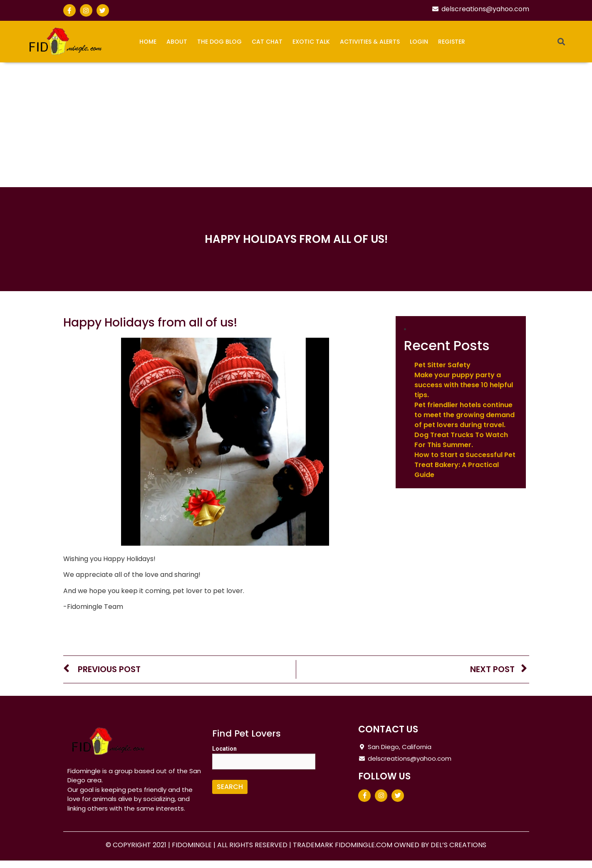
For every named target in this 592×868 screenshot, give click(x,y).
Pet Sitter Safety (442, 365)
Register (452, 42)
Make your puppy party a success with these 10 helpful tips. (464, 385)
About (177, 42)
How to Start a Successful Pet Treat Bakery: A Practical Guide (465, 465)
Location (224, 749)
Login (419, 42)
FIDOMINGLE (193, 845)
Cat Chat (267, 42)
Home (148, 42)
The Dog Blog (219, 42)
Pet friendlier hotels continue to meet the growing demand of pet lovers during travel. (464, 415)
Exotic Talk (311, 42)
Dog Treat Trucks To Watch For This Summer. (461, 440)
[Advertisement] (296, 125)
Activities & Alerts (370, 42)
